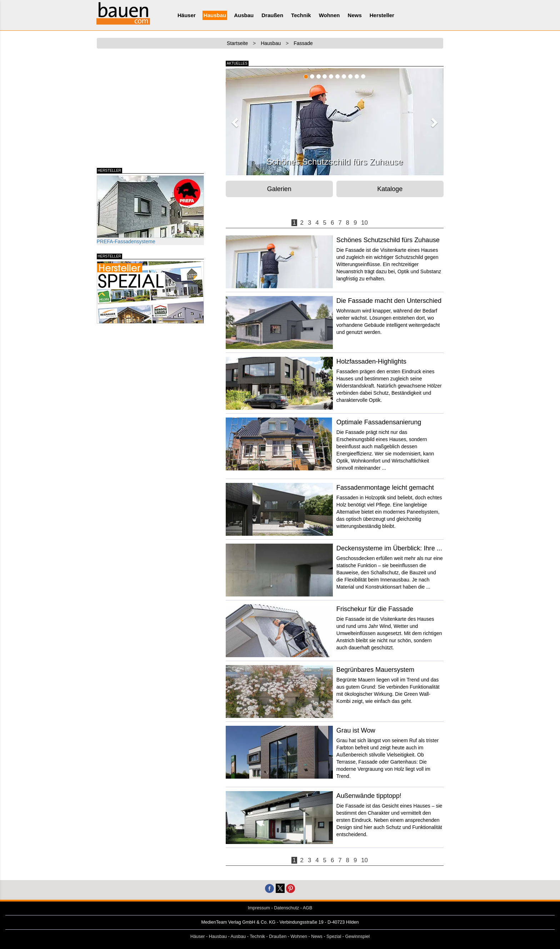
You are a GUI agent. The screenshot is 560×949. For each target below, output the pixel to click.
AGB (308, 908)
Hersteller (382, 15)
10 (364, 223)
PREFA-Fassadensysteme (150, 210)
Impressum (259, 908)
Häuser (187, 15)
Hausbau (215, 15)
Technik (301, 15)
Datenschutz (286, 908)
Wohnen (329, 15)
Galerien (279, 189)
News (355, 15)
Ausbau (244, 15)
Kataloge (390, 189)
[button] (234, 120)
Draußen (272, 15)
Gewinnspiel (358, 936)
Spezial (334, 936)
